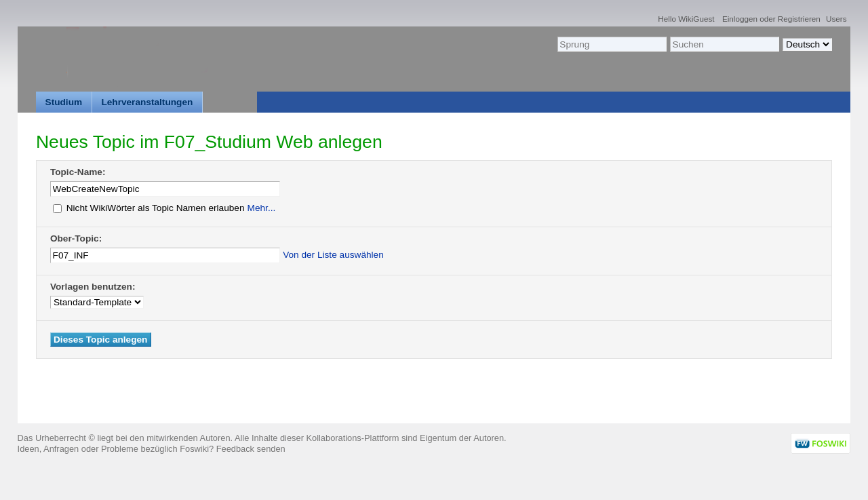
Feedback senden (251, 449)
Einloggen (740, 19)
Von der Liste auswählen (333, 255)
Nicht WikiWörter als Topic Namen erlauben (149, 208)
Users (836, 19)
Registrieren (799, 19)
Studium (64, 102)
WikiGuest (696, 19)
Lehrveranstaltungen (147, 102)
